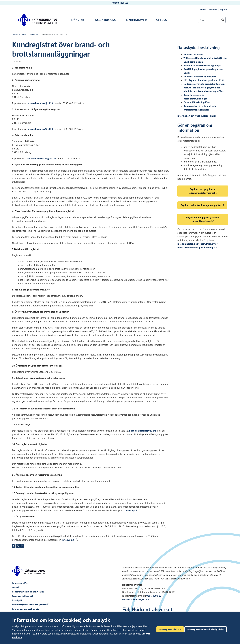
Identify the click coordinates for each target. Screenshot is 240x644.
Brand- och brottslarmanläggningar (202, 65)
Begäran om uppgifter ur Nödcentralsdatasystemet (208, 191)
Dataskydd (34, 34)
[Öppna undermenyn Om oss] (171, 20)
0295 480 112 (154, 596)
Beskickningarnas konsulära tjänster (30, 605)
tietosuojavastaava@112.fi (41, 158)
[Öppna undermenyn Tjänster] (88, 20)
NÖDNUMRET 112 (120, 3)
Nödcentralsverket (19, 34)
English (224, 9)
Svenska (213, 9)
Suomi (204, 9)
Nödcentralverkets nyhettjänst (200, 76)
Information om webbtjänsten (26, 609)
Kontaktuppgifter (20, 583)
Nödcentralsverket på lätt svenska (28, 592)
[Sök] (212, 20)
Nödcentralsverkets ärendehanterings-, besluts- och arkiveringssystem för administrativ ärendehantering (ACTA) (204, 88)
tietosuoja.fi (132, 510)
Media (16, 587)
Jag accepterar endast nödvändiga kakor (205, 629)
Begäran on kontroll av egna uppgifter (204, 205)
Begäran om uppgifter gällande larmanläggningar (207, 219)
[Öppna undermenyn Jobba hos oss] (120, 20)
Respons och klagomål (22, 596)
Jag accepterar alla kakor (170, 629)
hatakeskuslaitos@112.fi (40, 103)
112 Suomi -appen (193, 62)
